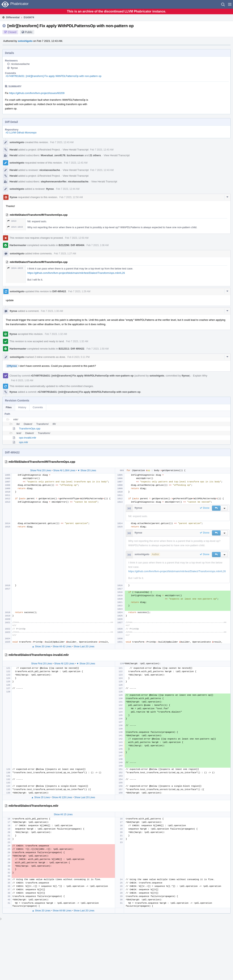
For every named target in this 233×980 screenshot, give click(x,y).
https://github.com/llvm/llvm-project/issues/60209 (37, 93)
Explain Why (200, 376)
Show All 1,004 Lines (64, 470)
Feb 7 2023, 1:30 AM (52, 311)
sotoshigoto (25, 41)
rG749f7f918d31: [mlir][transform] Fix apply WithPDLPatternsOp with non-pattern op (54, 76)
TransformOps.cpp (30, 429)
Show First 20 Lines (41, 470)
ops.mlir (24, 442)
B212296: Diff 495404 (71, 245)
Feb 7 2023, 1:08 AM (98, 245)
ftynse (14, 68)
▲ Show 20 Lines (41, 647)
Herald (13, 150)
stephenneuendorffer (54, 182)
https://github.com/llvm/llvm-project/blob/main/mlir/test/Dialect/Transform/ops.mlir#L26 (76, 273)
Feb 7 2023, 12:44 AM (68, 189)
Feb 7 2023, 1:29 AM (79, 291)
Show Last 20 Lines (84, 647)
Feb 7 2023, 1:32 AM (56, 334)
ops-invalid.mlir (28, 438)
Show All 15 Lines (63, 814)
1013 (12, 221)
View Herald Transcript (76, 150)
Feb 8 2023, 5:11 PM (78, 357)
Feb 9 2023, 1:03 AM (22, 380)
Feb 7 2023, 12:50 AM (71, 197)
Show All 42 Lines (62, 647)
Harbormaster (18, 245)
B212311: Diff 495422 (71, 349)
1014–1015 (15, 227)
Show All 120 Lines (64, 664)
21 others (95, 155)
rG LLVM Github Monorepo (21, 133)
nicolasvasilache (20, 64)
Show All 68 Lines (62, 911)
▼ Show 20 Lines (87, 470)
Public (29, 32)
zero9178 (60, 155)
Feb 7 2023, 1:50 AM (98, 349)
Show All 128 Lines (62, 797)
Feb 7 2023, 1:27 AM (65, 254)
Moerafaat (47, 155)
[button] (230, 4)
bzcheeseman (75, 155)
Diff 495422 (59, 291)
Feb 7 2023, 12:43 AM (62, 142)
